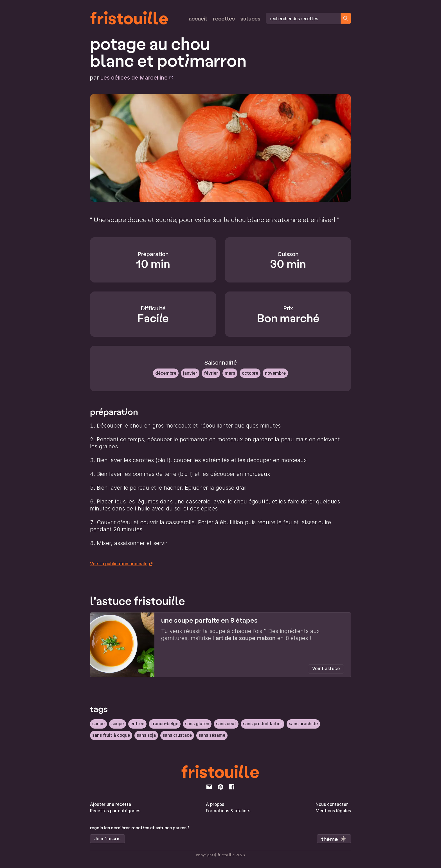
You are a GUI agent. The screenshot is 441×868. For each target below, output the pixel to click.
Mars (230, 373)
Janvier (190, 373)
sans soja (146, 735)
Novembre (275, 373)
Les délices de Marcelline (137, 78)
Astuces (250, 18)
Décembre (166, 373)
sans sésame (212, 735)
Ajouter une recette (111, 804)
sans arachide (303, 723)
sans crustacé (177, 735)
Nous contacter (332, 804)
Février (211, 373)
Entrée (137, 723)
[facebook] (232, 786)
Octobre (250, 373)
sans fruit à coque (111, 735)
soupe (98, 723)
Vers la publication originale (121, 564)
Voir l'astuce (326, 669)
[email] (209, 786)
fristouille (129, 17)
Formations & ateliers (228, 810)
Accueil (198, 18)
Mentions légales (333, 810)
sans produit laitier (263, 723)
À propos (215, 804)
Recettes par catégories (115, 810)
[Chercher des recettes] (346, 18)
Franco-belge (165, 723)
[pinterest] (220, 786)
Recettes (224, 18)
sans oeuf (226, 723)
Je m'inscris (107, 838)
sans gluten (197, 723)
